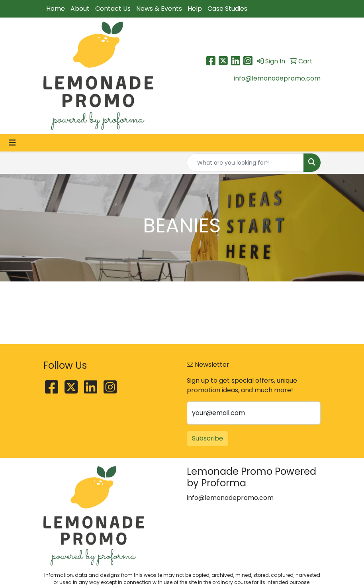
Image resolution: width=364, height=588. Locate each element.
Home (56, 9)
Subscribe (207, 438)
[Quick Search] (245, 163)
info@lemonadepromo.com (277, 78)
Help (195, 9)
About (80, 9)
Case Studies (227, 9)
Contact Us (113, 9)
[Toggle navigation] (12, 143)
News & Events (159, 9)
